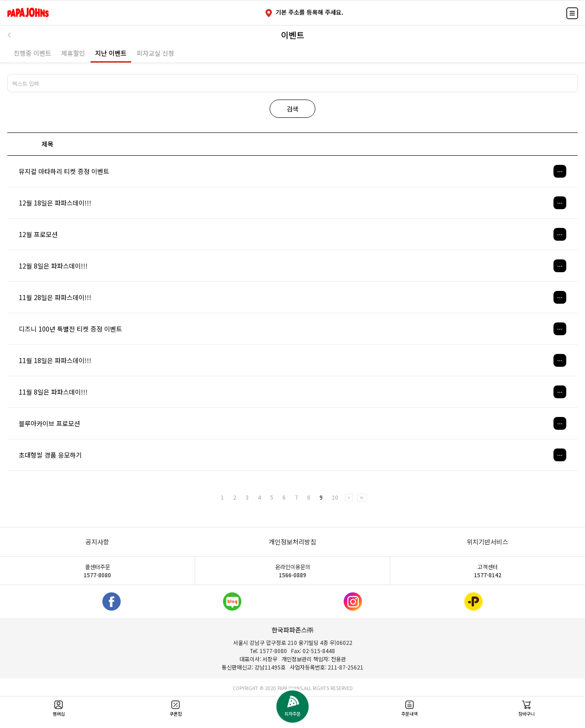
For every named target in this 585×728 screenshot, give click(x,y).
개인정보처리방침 (292, 542)
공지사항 (97, 542)
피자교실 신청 (155, 53)
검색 (292, 109)
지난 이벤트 (111, 53)
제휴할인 (73, 53)
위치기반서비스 (487, 542)
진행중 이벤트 (32, 53)
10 (335, 497)
